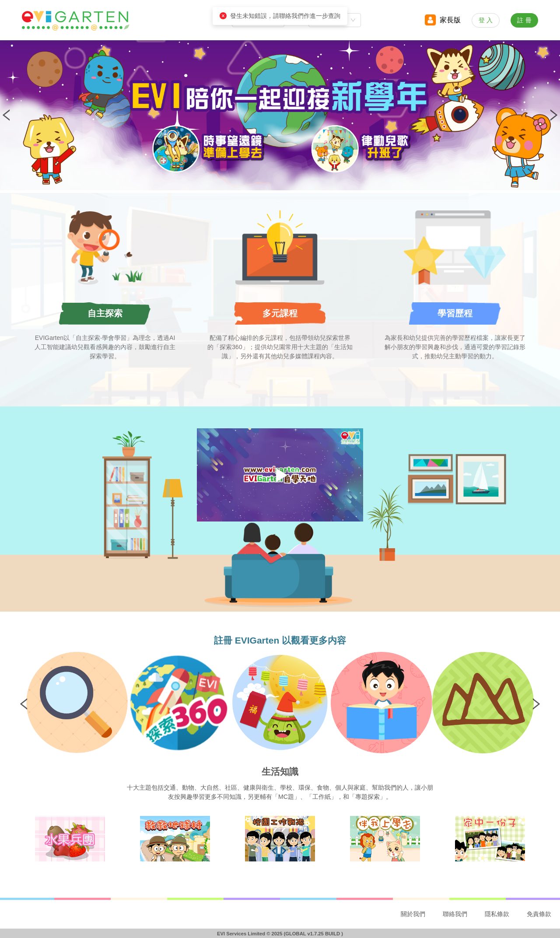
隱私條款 (497, 914)
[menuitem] (413, 914)
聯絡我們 (455, 914)
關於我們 (413, 914)
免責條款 (539, 914)
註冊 (525, 20)
